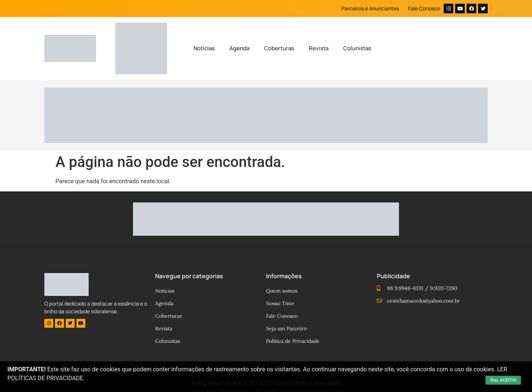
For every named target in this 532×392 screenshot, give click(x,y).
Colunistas (357, 48)
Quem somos (282, 291)
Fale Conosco (424, 8)
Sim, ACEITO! (503, 380)
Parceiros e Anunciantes (370, 8)
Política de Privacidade (293, 341)
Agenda (239, 48)
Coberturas (279, 48)
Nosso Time (280, 303)
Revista (319, 48)
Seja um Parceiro (286, 328)
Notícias (204, 48)
